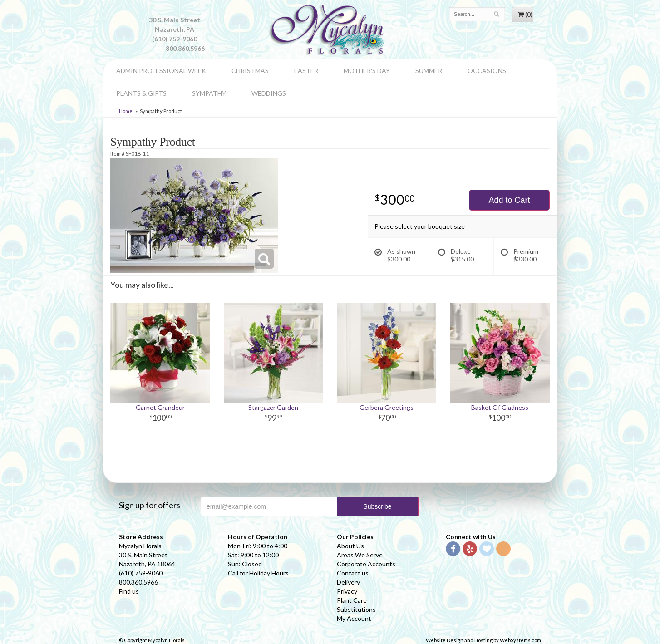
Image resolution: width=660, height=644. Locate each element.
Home (126, 111)
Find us (129, 591)
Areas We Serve (360, 555)
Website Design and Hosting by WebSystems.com (483, 640)
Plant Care (352, 600)
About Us (350, 546)
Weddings (269, 93)
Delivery (348, 582)
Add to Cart (509, 200)
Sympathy (209, 93)
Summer (429, 71)
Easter (306, 71)
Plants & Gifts (141, 93)
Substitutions (356, 609)
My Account (354, 618)
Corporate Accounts (366, 564)
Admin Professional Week (161, 71)
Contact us (353, 573)
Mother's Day (367, 71)
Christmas (250, 71)
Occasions (487, 71)
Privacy (347, 591)
